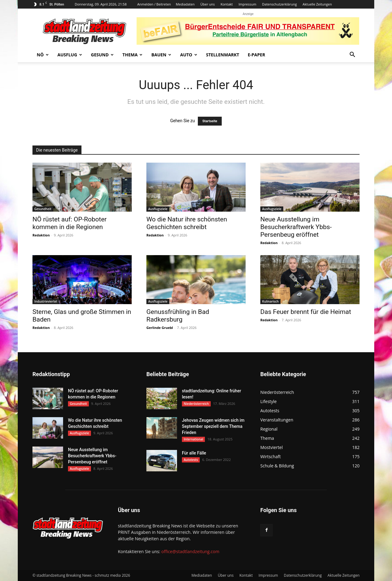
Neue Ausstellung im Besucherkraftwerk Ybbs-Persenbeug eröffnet (296, 227)
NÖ (43, 55)
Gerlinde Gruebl (160, 328)
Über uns (207, 4)
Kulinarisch (270, 301)
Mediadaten (185, 4)
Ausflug (70, 55)
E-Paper (256, 55)
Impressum (247, 4)
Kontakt (227, 4)
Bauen (161, 55)
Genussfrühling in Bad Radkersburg (178, 316)
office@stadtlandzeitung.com (190, 551)
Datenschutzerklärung (279, 4)
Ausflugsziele (158, 209)
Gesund (102, 55)
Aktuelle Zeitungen (317, 4)
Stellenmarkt (223, 55)
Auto (189, 55)
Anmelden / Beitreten (154, 4)
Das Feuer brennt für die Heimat (306, 312)
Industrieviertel (46, 301)
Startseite (210, 121)
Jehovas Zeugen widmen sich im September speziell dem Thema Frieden (213, 426)
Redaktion (41, 235)
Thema (133, 55)
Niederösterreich (196, 404)
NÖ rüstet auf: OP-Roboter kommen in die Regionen (70, 223)
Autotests (191, 460)
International (193, 439)
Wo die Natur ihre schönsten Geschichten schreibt (187, 223)
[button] (352, 55)
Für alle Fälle (194, 453)
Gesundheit (43, 209)
